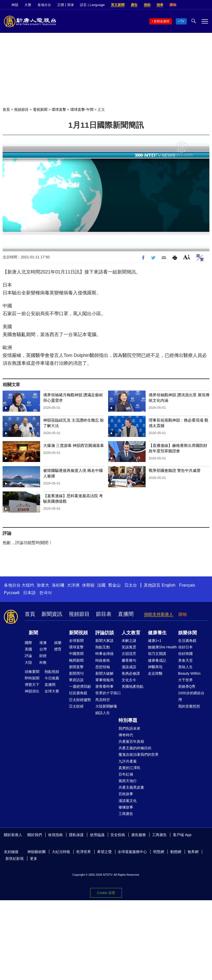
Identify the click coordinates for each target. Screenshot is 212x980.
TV (182, 21)
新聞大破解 (104, 673)
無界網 (193, 852)
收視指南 (55, 835)
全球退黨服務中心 (132, 852)
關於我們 (35, 835)
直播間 (126, 614)
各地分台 (44, 5)
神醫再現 (155, 667)
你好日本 (185, 647)
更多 (34, 859)
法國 (101, 585)
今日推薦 (52, 678)
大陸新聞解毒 (106, 706)
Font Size (187, 257)
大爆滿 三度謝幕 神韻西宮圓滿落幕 (74, 445)
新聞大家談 (104, 641)
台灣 (43, 649)
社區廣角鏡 (78, 693)
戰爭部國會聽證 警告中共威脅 (175, 470)
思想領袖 (103, 667)
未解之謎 (129, 641)
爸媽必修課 (131, 673)
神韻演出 (32, 691)
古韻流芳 (129, 654)
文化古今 (129, 680)
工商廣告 (126, 814)
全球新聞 (76, 641)
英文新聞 (118, 5)
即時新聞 (32, 678)
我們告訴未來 (129, 728)
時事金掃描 (104, 654)
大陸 (28, 662)
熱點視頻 (52, 672)
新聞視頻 (78, 633)
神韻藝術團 (36, 852)
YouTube (205, 5)
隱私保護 (76, 835)
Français (187, 585)
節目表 (104, 614)
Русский (12, 593)
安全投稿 (118, 835)
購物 (173, 5)
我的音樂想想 (189, 706)
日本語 (29, 593)
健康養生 (157, 633)
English (169, 585)
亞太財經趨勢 (80, 700)
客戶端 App (182, 835)
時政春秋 (103, 660)
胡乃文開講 (157, 654)
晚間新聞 (76, 660)
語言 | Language (92, 5)
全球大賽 (52, 691)
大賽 (28, 5)
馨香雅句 (129, 660)
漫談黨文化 (128, 801)
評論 (28, 656)
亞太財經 (76, 706)
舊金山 (114, 585)
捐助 (147, 5)
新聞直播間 (161, 21)
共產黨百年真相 (131, 741)
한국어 (46, 593)
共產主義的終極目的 (135, 748)
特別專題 (128, 720)
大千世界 (185, 680)
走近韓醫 (155, 673)
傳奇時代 (126, 735)
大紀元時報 (61, 852)
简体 (71, 5)
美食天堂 (185, 660)
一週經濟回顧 (80, 686)
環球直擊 (59, 109)
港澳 (43, 643)
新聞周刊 (76, 673)
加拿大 (43, 585)
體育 (58, 649)
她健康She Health (162, 647)
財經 (43, 656)
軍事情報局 (104, 680)
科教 (43, 662)
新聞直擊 (76, 667)
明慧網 (159, 852)
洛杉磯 (58, 585)
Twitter (197, 5)
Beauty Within (189, 673)
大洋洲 (73, 585)
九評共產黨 (128, 761)
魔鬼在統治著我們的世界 (139, 754)
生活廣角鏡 (187, 641)
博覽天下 (32, 685)
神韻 (15, 5)
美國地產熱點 (133, 686)
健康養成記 (157, 660)
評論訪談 (105, 633)
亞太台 (131, 585)
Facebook (188, 5)
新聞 (33, 633)
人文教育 (131, 633)
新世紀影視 (15, 859)
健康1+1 (155, 641)
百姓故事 (126, 794)
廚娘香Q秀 (187, 686)
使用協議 (97, 835)
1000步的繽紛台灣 (191, 696)
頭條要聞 (32, 672)
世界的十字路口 (108, 693)
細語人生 (103, 713)
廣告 (134, 5)
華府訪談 (76, 680)
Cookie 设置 (106, 893)
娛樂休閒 (188, 633)
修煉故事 (126, 807)
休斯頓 (88, 585)
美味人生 (185, 667)
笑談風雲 (129, 647)
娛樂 (58, 643)
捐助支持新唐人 (159, 614)
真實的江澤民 (129, 768)
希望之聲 (104, 852)
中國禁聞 (76, 654)
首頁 (6, 109)
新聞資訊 (52, 614)
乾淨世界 (84, 852)
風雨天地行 (128, 781)
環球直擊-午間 (82, 109)
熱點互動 (103, 647)
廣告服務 (139, 835)
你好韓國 (185, 654)
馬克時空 (103, 700)
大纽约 (28, 585)
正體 (61, 5)
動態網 (176, 852)
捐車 (160, 5)
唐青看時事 (104, 686)
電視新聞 (40, 109)
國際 (28, 643)
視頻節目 (21, 109)
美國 (28, 649)
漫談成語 (129, 667)
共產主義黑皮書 (131, 787)
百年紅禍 (126, 774)
